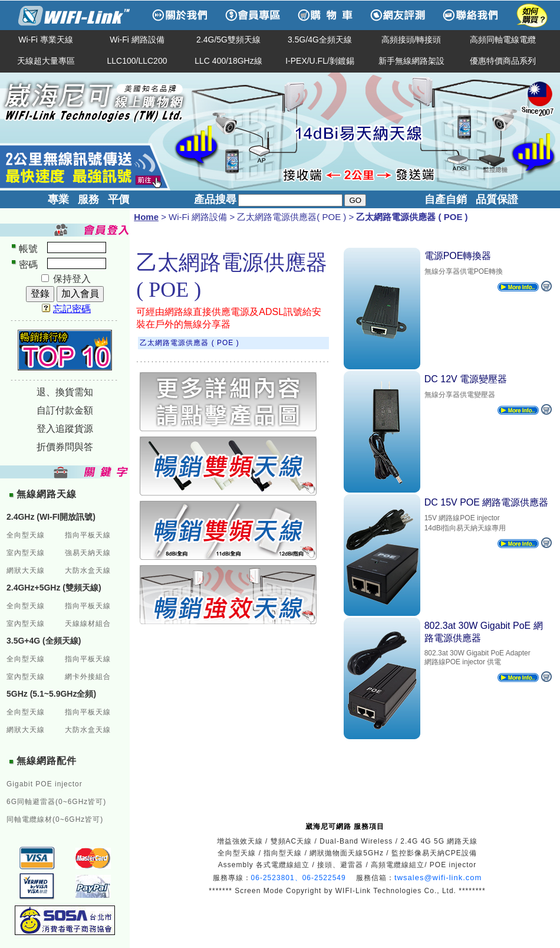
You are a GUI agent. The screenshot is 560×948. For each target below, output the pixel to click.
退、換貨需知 (65, 392)
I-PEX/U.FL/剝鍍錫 (320, 61)
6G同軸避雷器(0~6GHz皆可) (56, 802)
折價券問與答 (65, 447)
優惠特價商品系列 (503, 61)
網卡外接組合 (88, 677)
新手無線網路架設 (411, 61)
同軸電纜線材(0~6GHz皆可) (55, 819)
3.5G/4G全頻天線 (320, 40)
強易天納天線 (88, 553)
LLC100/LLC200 (137, 61)
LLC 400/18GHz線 (228, 61)
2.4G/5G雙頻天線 (228, 40)
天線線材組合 (88, 624)
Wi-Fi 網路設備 (137, 40)
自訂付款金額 (65, 410)
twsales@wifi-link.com (438, 878)
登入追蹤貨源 (65, 429)
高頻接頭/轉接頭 (411, 40)
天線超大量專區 (46, 61)
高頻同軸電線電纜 (503, 40)
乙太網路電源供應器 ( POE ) (189, 343)
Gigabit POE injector (45, 784)
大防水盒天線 (88, 570)
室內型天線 (26, 553)
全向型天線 (26, 535)
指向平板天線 (88, 535)
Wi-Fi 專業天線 (46, 40)
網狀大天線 (26, 570)
